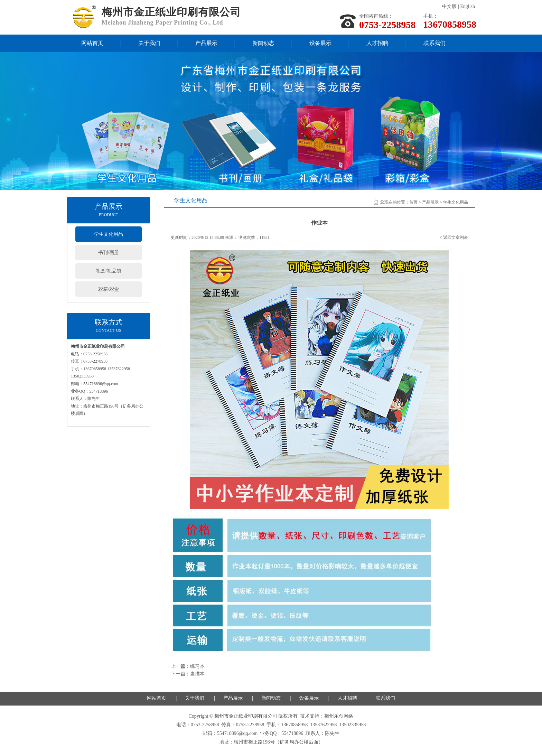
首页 (413, 202)
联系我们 (434, 43)
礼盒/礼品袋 (109, 271)
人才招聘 (377, 43)
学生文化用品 (109, 234)
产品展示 (206, 43)
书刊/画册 (109, 253)
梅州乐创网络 (339, 716)
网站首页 (92, 43)
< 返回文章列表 (454, 237)
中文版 (449, 6)
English (468, 6)
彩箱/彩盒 (109, 289)
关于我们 (149, 43)
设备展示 (320, 43)
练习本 (197, 666)
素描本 (197, 674)
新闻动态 (263, 43)
